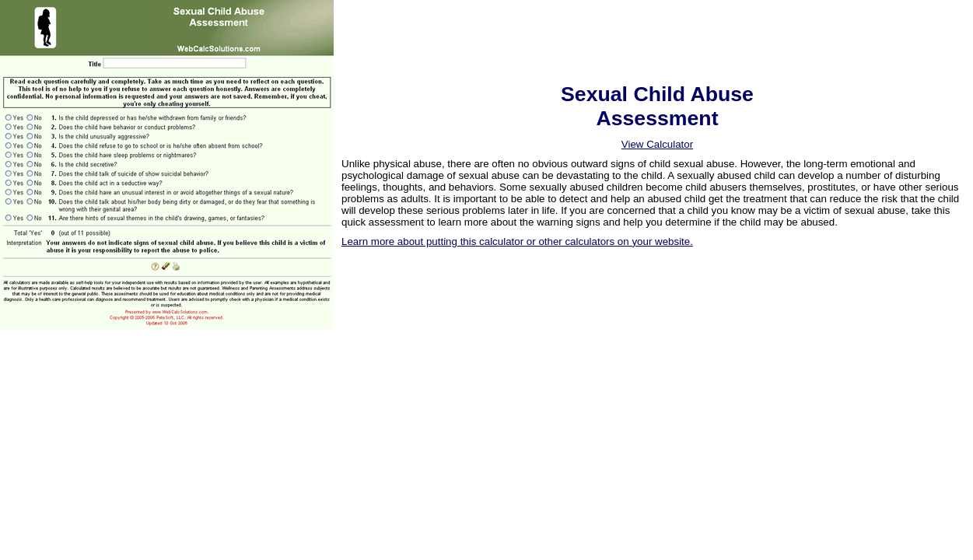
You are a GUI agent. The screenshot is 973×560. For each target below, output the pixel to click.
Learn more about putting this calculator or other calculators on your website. (517, 241)
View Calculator (657, 144)
